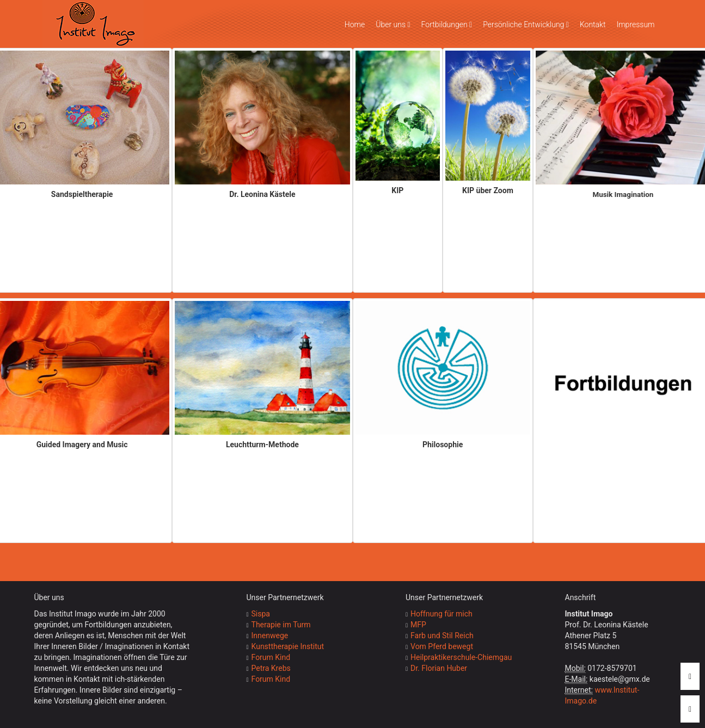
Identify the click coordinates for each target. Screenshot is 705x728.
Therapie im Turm (281, 625)
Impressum (635, 24)
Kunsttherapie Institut (288, 646)
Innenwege (270, 636)
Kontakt (593, 24)
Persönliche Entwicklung (526, 24)
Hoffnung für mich (442, 614)
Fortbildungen (447, 24)
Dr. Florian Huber (439, 668)
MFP (418, 625)
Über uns (393, 24)
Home (355, 24)
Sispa (261, 614)
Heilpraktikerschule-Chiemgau (461, 657)
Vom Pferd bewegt (442, 646)
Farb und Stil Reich (442, 636)
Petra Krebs (271, 668)
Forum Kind (271, 657)
